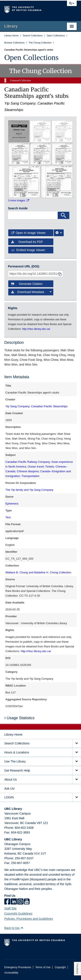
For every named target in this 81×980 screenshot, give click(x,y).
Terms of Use (43, 967)
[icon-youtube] (27, 902)
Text (8, 517)
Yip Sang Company (17, 406)
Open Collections (31, 57)
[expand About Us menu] (77, 780)
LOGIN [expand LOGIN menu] (9, 797)
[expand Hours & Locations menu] (77, 752)
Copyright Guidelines (18, 914)
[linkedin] (14, 902)
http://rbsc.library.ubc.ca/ (36, 651)
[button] (22, 928)
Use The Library (15, 761)
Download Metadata (31, 292)
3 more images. (19, 201)
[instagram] (20, 902)
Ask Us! (10, 789)
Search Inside (18, 208)
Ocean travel (36, 467)
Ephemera (12, 504)
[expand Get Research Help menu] (77, 771)
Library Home (13, 735)
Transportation (30, 476)
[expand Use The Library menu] (77, 762)
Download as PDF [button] (27, 242)
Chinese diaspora (28, 471)
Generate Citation (27, 284)
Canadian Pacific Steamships (49, 406)
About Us (11, 779)
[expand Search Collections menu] (77, 743)
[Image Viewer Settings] (59, 233)
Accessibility (11, 973)
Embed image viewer (28, 250)
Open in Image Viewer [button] (29, 233)
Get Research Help (17, 770)
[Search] (64, 215)
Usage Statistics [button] (19, 718)
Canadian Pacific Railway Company (28, 462)
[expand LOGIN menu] (77, 797)
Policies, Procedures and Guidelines (29, 919)
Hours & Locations (17, 752)
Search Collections (17, 743)
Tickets (50, 467)
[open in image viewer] (19, 131)
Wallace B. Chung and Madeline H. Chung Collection (38, 572)
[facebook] (7, 902)
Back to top (14, 928)
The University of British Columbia (30, 9)
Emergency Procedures (18, 967)
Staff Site (10, 908)
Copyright (60, 967)
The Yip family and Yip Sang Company (29, 490)
